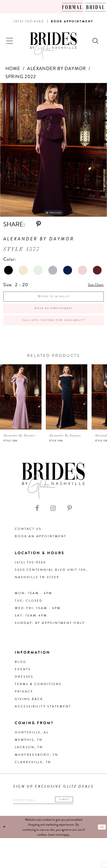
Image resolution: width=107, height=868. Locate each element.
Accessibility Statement (43, 718)
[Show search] (96, 40)
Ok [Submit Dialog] (101, 841)
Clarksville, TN (33, 774)
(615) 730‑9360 (30, 574)
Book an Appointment (54, 314)
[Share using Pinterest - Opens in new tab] (38, 224)
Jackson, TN (29, 759)
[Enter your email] (54, 813)
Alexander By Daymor (56, 68)
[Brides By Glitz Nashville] (53, 46)
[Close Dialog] (5, 841)
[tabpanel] (53, 150)
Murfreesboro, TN (37, 766)
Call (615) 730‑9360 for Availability (54, 331)
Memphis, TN (29, 752)
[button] (10, 40)
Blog (21, 674)
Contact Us (28, 541)
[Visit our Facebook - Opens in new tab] (37, 520)
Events (23, 681)
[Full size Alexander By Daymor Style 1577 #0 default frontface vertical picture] (53, 150)
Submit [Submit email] (82, 812)
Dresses (24, 688)
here (66, 849)
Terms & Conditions (38, 696)
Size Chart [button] (93, 285)
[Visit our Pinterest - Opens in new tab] (70, 520)
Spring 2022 (21, 77)
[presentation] (21, 409)
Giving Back (29, 711)
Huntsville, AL (32, 744)
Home (13, 68)
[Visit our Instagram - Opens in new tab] (53, 520)
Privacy (24, 703)
